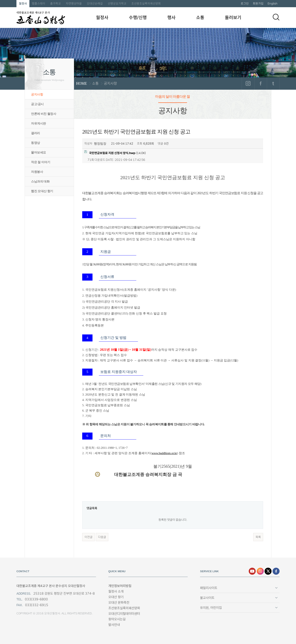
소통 (200, 17)
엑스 (268, 571)
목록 (258, 537)
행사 (171, 17)
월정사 (23, 3)
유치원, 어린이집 (211, 608)
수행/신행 (138, 17)
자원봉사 (37, 172)
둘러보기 (233, 17)
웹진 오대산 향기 (42, 191)
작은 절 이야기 (41, 162)
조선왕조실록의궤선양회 (146, 3)
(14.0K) (115, 153)
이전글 (88, 537)
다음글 (102, 537)
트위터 (273, 84)
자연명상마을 (74, 3)
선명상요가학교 (117, 3)
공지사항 (37, 94)
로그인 (245, 3)
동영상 (36, 143)
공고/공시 (37, 104)
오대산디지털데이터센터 (124, 614)
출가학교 (55, 3)
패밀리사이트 (209, 588)
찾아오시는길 (117, 619)
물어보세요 (39, 152)
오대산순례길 (95, 3)
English (273, 3)
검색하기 (276, 17)
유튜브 (252, 571)
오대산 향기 (116, 597)
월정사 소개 (116, 591)
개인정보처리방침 (120, 586)
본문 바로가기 (0, 0)
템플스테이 (39, 3)
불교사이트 (207, 598)
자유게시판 (39, 123)
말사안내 (114, 625)
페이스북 (261, 84)
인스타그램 (248, 84)
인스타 (260, 571)
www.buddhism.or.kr (164, 453)
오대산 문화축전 (119, 603)
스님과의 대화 (40, 181)
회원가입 (258, 3)
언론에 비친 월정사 (44, 114)
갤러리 (36, 133)
